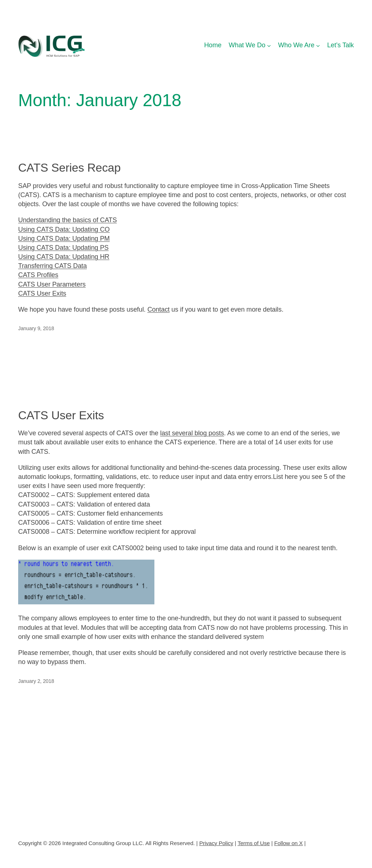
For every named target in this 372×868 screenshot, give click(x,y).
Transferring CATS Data (52, 266)
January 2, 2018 (36, 681)
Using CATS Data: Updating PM (64, 239)
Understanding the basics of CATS (68, 220)
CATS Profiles (38, 275)
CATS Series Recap (69, 168)
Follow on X (289, 843)
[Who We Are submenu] (318, 45)
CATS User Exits (42, 293)
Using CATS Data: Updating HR (64, 257)
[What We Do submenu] (269, 45)
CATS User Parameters (52, 284)
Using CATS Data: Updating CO (64, 229)
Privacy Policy (216, 843)
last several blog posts (192, 433)
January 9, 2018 (36, 328)
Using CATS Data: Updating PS (63, 248)
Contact (159, 309)
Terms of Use (254, 843)
